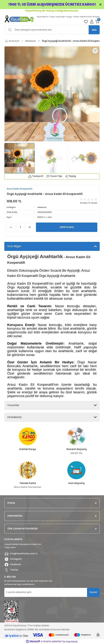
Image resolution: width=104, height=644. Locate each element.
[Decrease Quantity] (11, 227)
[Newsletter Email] (52, 592)
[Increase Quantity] (30, 227)
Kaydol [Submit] (93, 592)
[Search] (52, 30)
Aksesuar (42, 207)
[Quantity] (20, 227)
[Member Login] (92, 22)
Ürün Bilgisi (14, 246)
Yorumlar (13, 405)
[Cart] (97, 22)
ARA (94, 30)
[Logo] (19, 19)
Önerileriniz (14, 417)
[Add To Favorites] (95, 51)
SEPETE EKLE (67, 227)
